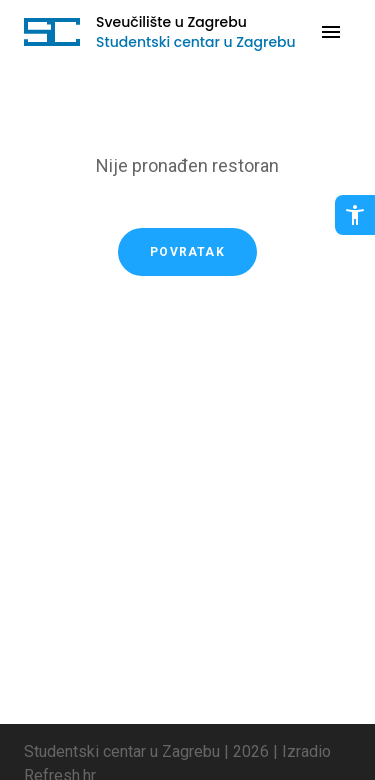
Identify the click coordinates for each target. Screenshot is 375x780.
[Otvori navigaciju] (331, 32)
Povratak (187, 252)
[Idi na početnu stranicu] (52, 32)
